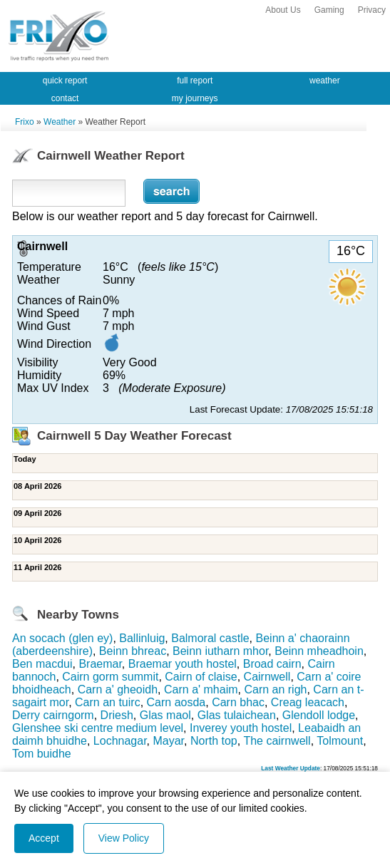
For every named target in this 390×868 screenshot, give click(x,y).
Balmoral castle (210, 638)
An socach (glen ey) (62, 638)
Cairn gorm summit (110, 677)
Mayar (168, 741)
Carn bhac (238, 702)
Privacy (372, 10)
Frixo (25, 122)
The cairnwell (277, 741)
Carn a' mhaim (201, 689)
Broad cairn (272, 664)
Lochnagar (120, 741)
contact (65, 98)
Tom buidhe (42, 754)
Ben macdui (42, 664)
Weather (60, 122)
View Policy (124, 838)
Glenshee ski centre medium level (98, 728)
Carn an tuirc (108, 702)
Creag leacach (308, 702)
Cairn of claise (201, 677)
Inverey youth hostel (241, 728)
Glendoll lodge (319, 715)
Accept (44, 838)
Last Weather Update (291, 768)
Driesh (117, 715)
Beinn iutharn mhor (220, 651)
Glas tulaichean (237, 715)
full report (195, 81)
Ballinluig (142, 638)
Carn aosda (176, 702)
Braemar (100, 664)
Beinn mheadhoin (319, 651)
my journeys (195, 98)
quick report (65, 81)
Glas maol (165, 715)
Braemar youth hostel (183, 664)
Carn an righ (275, 689)
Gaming (329, 10)
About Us (283, 10)
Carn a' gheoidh (118, 689)
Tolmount (340, 741)
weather (325, 81)
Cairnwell (267, 677)
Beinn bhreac (133, 651)
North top (214, 741)
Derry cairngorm (53, 715)
